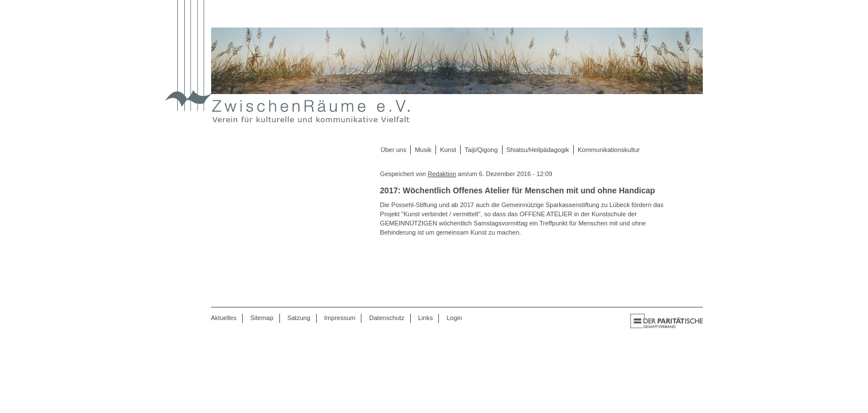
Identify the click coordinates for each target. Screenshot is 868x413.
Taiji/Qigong (481, 150)
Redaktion (442, 174)
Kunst (448, 150)
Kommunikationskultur (609, 150)
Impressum (340, 318)
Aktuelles (224, 318)
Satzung (299, 318)
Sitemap (262, 318)
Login (455, 318)
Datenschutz (387, 318)
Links (426, 318)
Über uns (394, 150)
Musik (423, 150)
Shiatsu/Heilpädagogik (538, 150)
